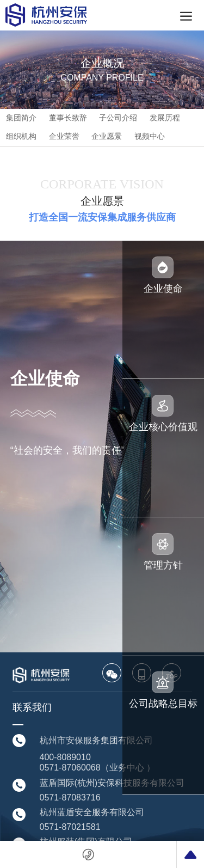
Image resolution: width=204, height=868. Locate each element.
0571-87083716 (70, 797)
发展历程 (165, 118)
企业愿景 (107, 136)
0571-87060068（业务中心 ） (98, 768)
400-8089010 (65, 757)
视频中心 (150, 136)
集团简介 (21, 118)
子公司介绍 (118, 118)
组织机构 (21, 136)
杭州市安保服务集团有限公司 (96, 740)
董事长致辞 (68, 118)
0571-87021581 (70, 827)
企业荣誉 (64, 136)
